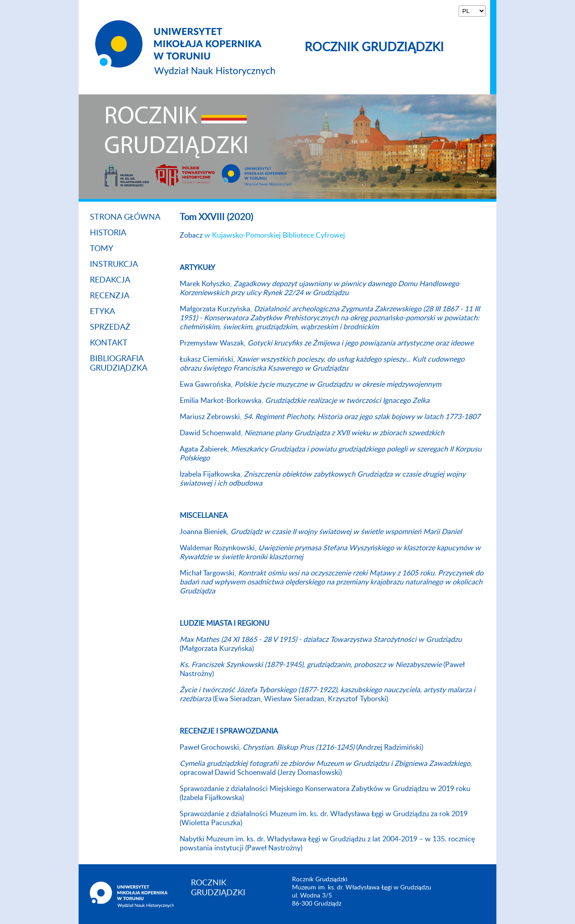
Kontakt (109, 343)
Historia (108, 233)
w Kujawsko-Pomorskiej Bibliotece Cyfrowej (275, 235)
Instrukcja (114, 265)
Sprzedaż (110, 327)
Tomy (102, 249)
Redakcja (110, 280)
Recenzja (110, 296)
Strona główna (125, 217)
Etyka (102, 312)
